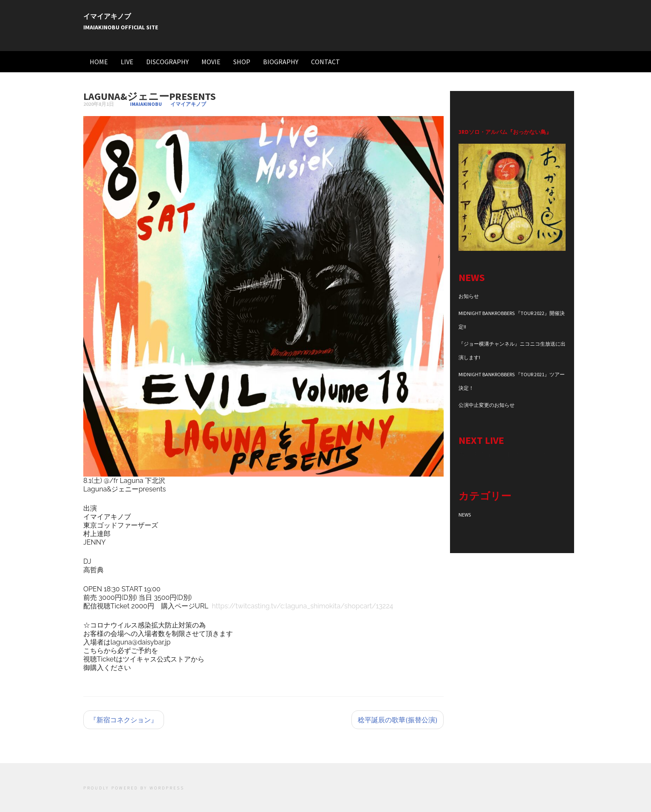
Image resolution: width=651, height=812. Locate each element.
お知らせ (469, 296)
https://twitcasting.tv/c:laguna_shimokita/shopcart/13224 (303, 606)
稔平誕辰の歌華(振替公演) (398, 720)
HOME (99, 62)
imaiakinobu (146, 104)
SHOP (242, 62)
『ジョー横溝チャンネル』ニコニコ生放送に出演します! (512, 351)
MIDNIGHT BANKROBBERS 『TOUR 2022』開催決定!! (512, 320)
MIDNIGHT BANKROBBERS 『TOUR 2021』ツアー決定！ (512, 381)
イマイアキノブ (107, 16)
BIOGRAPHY (281, 62)
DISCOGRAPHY (167, 62)
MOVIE (211, 62)
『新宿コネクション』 (124, 720)
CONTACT (325, 62)
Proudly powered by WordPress (134, 788)
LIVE (127, 62)
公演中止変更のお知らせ (487, 405)
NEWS (465, 515)
